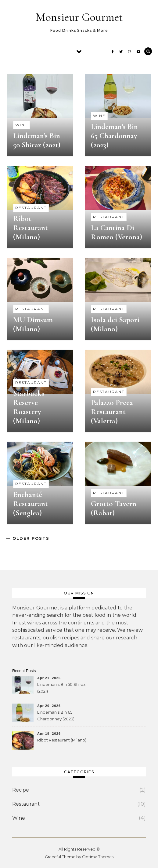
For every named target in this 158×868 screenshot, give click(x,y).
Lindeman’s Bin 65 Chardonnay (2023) (114, 136)
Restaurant (31, 208)
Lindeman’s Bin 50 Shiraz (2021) (37, 140)
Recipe (21, 790)
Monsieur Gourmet (79, 17)
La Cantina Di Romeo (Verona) (117, 232)
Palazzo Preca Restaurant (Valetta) (112, 412)
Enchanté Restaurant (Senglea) (31, 504)
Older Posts (28, 538)
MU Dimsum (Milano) (33, 324)
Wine (22, 125)
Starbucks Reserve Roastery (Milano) (29, 407)
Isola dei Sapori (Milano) (115, 324)
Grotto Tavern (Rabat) (114, 508)
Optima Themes (98, 857)
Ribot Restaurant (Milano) (31, 228)
